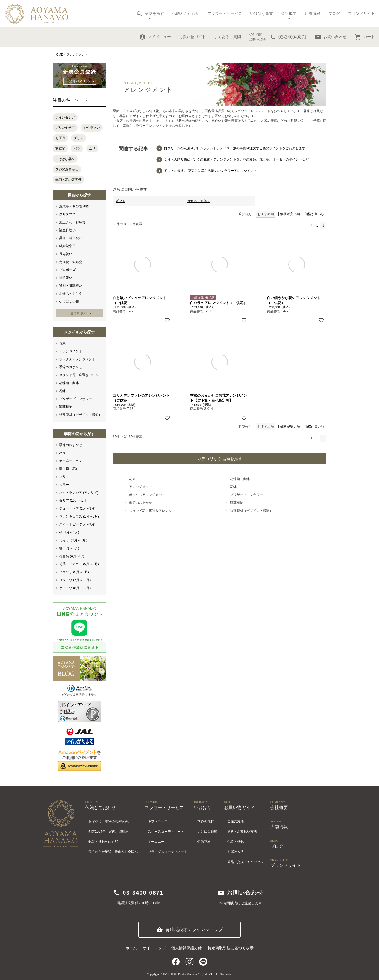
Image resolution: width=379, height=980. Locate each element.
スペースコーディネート (166, 832)
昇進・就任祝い (71, 238)
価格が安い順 (290, 214)
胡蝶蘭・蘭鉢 (69, 383)
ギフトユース (158, 821)
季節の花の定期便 (68, 180)
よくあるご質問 (228, 37)
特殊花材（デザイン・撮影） (81, 415)
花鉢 (62, 391)
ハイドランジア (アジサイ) (79, 493)
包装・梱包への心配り (105, 842)
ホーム (131, 948)
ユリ (92, 148)
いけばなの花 (69, 302)
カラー (64, 485)
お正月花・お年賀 (72, 222)
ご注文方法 (236, 821)
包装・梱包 (236, 842)
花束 (62, 343)
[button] (311, 226)
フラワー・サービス (225, 14)
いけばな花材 (65, 159)
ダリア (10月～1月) (73, 501)
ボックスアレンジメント (77, 359)
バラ (77, 148)
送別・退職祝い (71, 286)
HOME (58, 55)
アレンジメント (71, 351)
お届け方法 (236, 852)
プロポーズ (67, 270)
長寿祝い (66, 254)
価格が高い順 (314, 214)
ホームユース (158, 842)
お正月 (60, 138)
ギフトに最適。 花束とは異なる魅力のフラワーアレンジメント (210, 171)
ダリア (79, 138)
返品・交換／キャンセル (245, 862)
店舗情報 (312, 14)
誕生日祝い (67, 230)
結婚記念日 (67, 246)
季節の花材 (206, 821)
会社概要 (289, 14)
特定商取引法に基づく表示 (231, 948)
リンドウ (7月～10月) (75, 580)
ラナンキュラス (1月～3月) (79, 516)
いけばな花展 (207, 832)
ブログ (334, 14)
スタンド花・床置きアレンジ (81, 375)
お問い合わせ (331, 37)
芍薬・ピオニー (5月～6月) (79, 564)
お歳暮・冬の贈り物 (74, 206)
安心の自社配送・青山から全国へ (113, 852)
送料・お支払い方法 (242, 832)
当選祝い (66, 278)
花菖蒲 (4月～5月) (72, 556)
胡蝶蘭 (60, 148)
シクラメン (92, 128)
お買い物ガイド (193, 37)
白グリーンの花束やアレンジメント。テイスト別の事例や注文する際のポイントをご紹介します (235, 148)
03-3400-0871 (138, 893)
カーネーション (71, 461)
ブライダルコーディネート (168, 852)
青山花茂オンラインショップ (190, 930)
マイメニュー (155, 37)
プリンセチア (65, 128)
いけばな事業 (262, 14)
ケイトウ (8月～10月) (75, 588)
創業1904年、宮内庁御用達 (109, 832)
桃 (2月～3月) (69, 548)
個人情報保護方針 (186, 948)
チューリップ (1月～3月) (77, 508)
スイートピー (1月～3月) (77, 524)
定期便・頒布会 (71, 262)
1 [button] (317, 225)
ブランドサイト (361, 14)
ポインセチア (65, 117)
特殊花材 (204, 842)
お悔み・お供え (71, 294)
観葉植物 (66, 407)
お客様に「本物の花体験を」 (110, 821)
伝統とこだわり (186, 14)
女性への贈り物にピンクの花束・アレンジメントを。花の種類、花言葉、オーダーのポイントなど (236, 159)
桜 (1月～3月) (69, 532)
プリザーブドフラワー (76, 399)
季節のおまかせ (67, 169)
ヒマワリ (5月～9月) (74, 572)
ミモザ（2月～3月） (74, 540)
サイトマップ (154, 948)
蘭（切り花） (69, 469)
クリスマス (67, 214)
